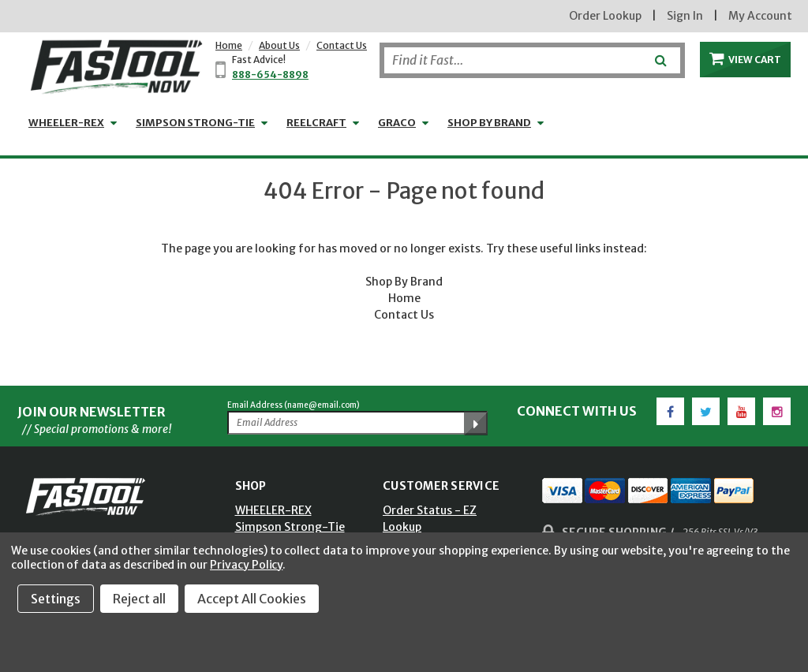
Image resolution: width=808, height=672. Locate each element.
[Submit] (659, 54)
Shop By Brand (404, 282)
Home (229, 45)
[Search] (532, 60)
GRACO (397, 123)
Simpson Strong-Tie (195, 123)
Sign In (685, 16)
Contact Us (342, 45)
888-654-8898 (270, 75)
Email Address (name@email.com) (294, 405)
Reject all (139, 599)
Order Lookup (605, 16)
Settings (56, 599)
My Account (760, 16)
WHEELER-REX (66, 123)
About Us (279, 45)
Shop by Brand (489, 123)
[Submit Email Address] (476, 424)
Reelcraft (316, 123)
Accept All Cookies (252, 599)
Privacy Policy (246, 565)
